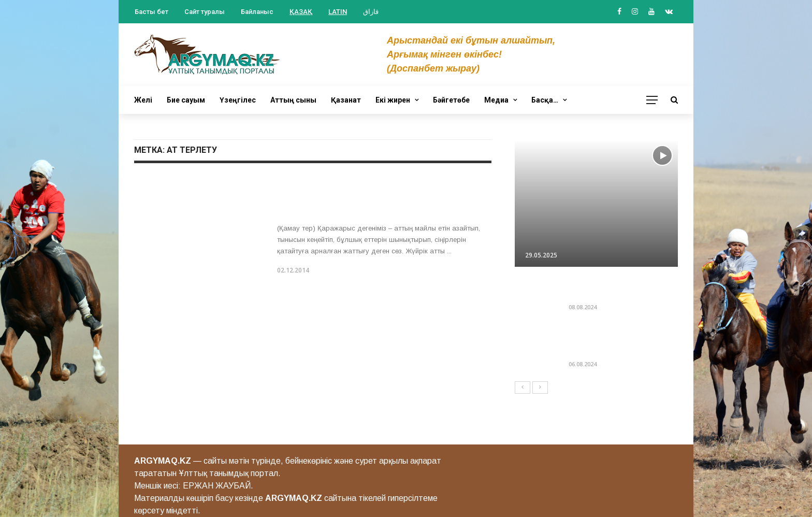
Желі (143, 100)
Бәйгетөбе (451, 100)
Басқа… (545, 100)
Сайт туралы (205, 12)
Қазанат (346, 100)
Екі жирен (393, 100)
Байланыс (257, 12)
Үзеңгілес (238, 100)
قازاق (371, 12)
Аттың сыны (293, 100)
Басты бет (151, 12)
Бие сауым (186, 100)
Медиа (496, 100)
